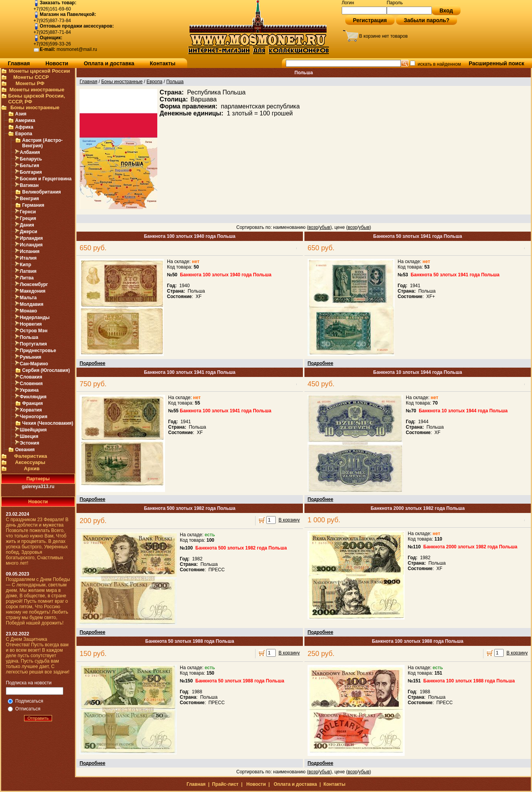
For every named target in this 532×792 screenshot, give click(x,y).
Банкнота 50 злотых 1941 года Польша (418, 236)
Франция (32, 403)
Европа (24, 134)
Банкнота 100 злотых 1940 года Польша (190, 236)
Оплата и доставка (109, 63)
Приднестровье (38, 351)
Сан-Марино (34, 364)
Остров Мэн (34, 331)
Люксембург (34, 284)
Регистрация (370, 20)
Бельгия (30, 166)
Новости (57, 63)
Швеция (29, 436)
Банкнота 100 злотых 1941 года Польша (190, 372)
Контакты (163, 63)
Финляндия (33, 397)
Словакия (31, 377)
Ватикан (29, 185)
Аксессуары (30, 462)
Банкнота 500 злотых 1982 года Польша (190, 508)
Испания (30, 251)
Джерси (29, 232)
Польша (29, 337)
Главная (19, 63)
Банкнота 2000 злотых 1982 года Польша (417, 508)
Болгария (31, 172)
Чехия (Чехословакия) (48, 423)
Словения (31, 384)
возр (313, 227)
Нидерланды (35, 317)
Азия (21, 114)
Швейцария (33, 430)
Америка (25, 120)
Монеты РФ (30, 83)
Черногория (34, 417)
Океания (25, 450)
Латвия (28, 271)
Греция (28, 218)
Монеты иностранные (37, 90)
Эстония (30, 443)
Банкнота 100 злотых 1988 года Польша (418, 641)
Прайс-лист (225, 784)
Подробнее (92, 363)
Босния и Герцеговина (46, 179)
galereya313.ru (38, 487)
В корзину (289, 520)
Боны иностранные (35, 107)
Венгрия (29, 199)
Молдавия (32, 304)
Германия (33, 205)
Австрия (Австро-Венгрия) (42, 143)
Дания (27, 225)
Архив (32, 468)
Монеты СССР (31, 77)
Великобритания (42, 192)
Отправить (38, 718)
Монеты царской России (39, 71)
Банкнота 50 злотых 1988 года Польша (190, 641)
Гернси (28, 212)
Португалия (33, 344)
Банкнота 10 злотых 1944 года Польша (418, 372)
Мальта (28, 298)
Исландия (31, 245)
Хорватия (31, 410)
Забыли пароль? (427, 20)
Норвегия (31, 324)
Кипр (25, 265)
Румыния (30, 357)
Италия (28, 258)
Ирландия (31, 238)
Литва (27, 278)
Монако (28, 311)
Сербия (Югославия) (46, 370)
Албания (30, 152)
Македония (33, 291)
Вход (446, 10)
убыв (325, 227)
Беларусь (31, 159)
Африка (24, 127)
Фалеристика (30, 456)
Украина (29, 390)
